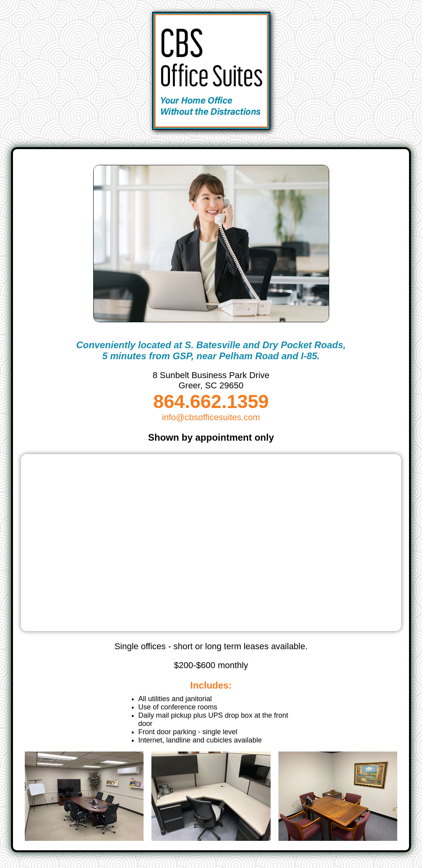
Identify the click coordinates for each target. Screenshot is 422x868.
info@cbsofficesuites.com (211, 417)
